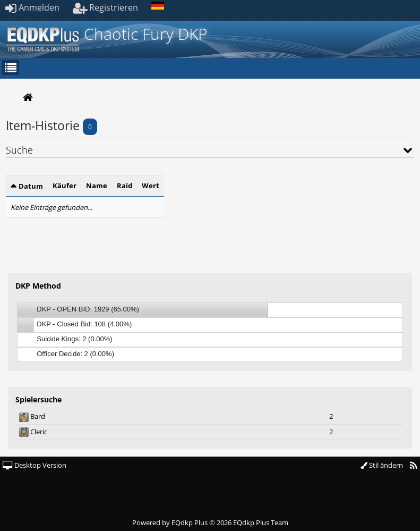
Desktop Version (35, 465)
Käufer (65, 186)
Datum (31, 186)
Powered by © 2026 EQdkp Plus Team (210, 522)
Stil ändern (382, 465)
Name (97, 186)
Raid (125, 186)
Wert (151, 186)
